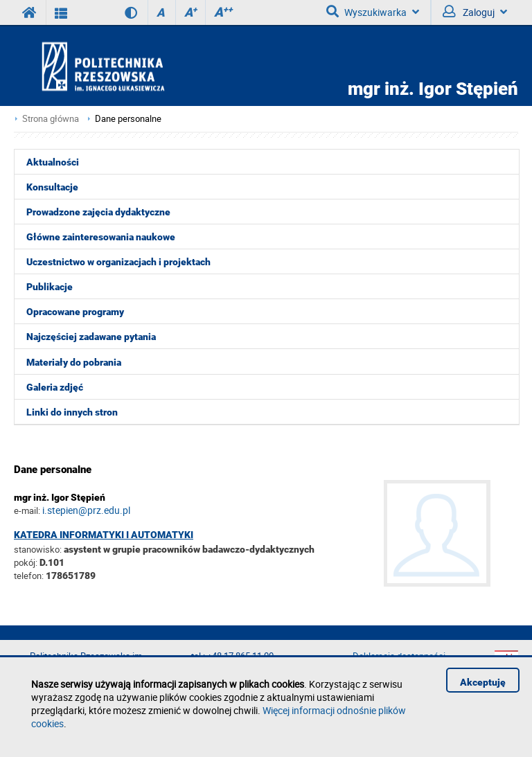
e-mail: (27, 510)
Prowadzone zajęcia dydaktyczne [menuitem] (98, 212)
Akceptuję (483, 682)
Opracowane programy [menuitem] (75, 312)
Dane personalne (128, 119)
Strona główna (51, 119)
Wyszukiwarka (373, 12)
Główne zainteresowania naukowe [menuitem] (101, 237)
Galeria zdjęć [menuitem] (55, 387)
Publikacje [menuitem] (50, 287)
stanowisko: (38, 549)
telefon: (29, 576)
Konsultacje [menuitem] (52, 187)
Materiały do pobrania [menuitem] (74, 362)
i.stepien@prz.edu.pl (86, 510)
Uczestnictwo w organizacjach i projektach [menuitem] (118, 262)
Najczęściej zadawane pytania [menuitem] (91, 337)
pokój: (27, 562)
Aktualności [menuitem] (53, 162)
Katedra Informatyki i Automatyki (104, 535)
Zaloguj (475, 12)
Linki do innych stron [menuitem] (72, 412)
